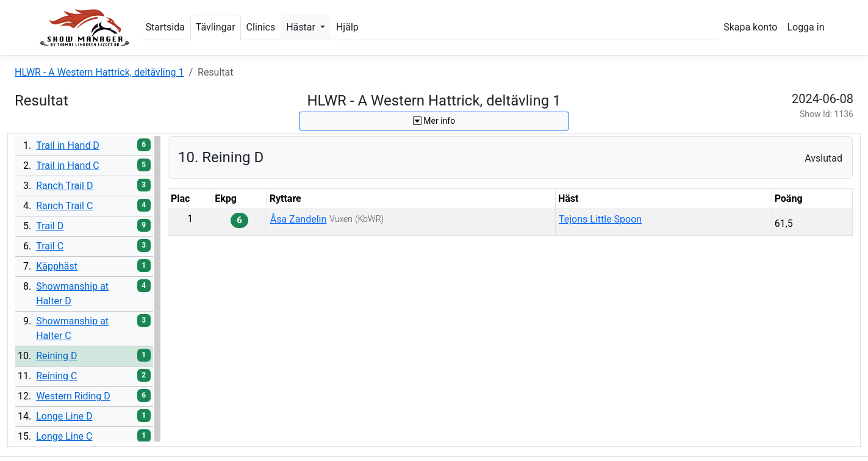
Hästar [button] (302, 27)
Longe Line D (64, 416)
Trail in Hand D (68, 145)
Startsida (165, 27)
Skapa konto (750, 27)
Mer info (434, 121)
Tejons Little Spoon (600, 219)
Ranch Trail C (64, 206)
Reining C (56, 376)
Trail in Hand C (68, 166)
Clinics (261, 27)
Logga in (805, 27)
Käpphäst (57, 266)
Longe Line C (64, 436)
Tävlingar (216, 27)
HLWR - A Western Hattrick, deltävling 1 (99, 72)
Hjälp (347, 27)
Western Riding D (73, 396)
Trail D (50, 226)
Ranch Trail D (64, 186)
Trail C (50, 246)
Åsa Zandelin (299, 219)
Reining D (56, 356)
